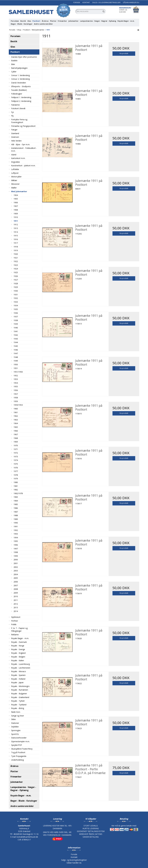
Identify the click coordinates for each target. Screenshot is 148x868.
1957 (16, 394)
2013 (16, 607)
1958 (16, 398)
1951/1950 (18, 372)
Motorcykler (16, 177)
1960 (16, 409)
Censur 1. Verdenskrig (20, 75)
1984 (16, 501)
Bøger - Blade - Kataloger (22, 24)
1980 (16, 482)
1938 (16, 320)
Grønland (15, 133)
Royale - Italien (18, 660)
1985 (16, 504)
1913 (16, 228)
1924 (16, 269)
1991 (16, 526)
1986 (16, 508)
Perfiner (15, 621)
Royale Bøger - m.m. (126, 21)
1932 (16, 298)
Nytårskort (16, 617)
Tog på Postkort (18, 752)
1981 (16, 486)
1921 (16, 258)
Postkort (36, 21)
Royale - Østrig (18, 708)
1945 (16, 346)
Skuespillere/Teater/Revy (22, 749)
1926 (16, 276)
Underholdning (17, 760)
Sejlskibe (15, 727)
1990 (16, 523)
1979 (16, 479)
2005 (16, 578)
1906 (16, 202)
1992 (16, 530)
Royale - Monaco (19, 671)
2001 (16, 563)
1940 (16, 328)
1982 (16, 490)
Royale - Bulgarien (19, 694)
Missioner (15, 184)
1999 (16, 556)
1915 (16, 236)
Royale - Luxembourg (20, 664)
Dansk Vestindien (19, 83)
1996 (16, 545)
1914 (16, 232)
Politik (14, 624)
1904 (16, 195)
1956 (16, 390)
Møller (14, 188)
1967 (16, 434)
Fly (12, 116)
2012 (16, 604)
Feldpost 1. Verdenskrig (21, 97)
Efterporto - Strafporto (21, 86)
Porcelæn (15, 21)
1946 (16, 350)
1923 (16, 265)
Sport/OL (15, 734)
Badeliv (14, 61)
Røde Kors (16, 712)
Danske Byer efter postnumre (24, 57)
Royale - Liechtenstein (21, 668)
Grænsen (15, 137)
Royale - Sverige (18, 649)
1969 (16, 442)
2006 (16, 582)
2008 (16, 589)
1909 (16, 214)
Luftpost (15, 173)
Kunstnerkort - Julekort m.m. (23, 166)
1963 (16, 420)
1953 (16, 379)
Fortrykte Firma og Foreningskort (19, 121)
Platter (53, 21)
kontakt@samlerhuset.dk (27, 837)
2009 (16, 593)
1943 (16, 339)
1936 (16, 313)
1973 (16, 457)
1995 (16, 541)
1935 (16, 309)
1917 (16, 243)
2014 (16, 611)
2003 (16, 571)
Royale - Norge (18, 646)
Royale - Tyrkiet (18, 701)
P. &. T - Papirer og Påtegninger (19, 630)
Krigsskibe (16, 162)
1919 (16, 250)
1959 (16, 401)
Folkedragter (17, 94)
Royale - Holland (18, 679)
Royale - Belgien (18, 657)
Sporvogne (16, 730)
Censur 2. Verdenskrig (20, 79)
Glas (29, 21)
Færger (14, 130)
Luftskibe (15, 169)
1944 (16, 342)
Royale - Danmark (19, 642)
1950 (16, 364)
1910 (16, 217)
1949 (16, 361)
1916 (16, 239)
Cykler (14, 72)
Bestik (23, 21)
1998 (16, 552)
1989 (16, 519)
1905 (16, 199)
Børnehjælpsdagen (19, 68)
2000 (16, 560)
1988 (16, 515)
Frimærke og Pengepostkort (23, 126)
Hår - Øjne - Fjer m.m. (21, 144)
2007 (16, 585)
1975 (16, 464)
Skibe (13, 719)
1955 (16, 386)
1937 (16, 317)
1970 (16, 445)
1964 (16, 423)
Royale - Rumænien (20, 690)
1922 (16, 261)
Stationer (15, 723)
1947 (16, 353)
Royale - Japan (17, 682)
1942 (16, 335)
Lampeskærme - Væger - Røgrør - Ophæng (98, 21)
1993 (16, 534)
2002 (16, 567)
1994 (16, 538)
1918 (16, 247)
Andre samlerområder (43, 24)
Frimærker (62, 21)
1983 (16, 497)
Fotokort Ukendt (18, 108)
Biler (13, 64)
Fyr (13, 112)
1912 (16, 225)
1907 (16, 206)
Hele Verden (16, 141)
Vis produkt (124, 53)
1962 (16, 416)
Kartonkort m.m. (18, 158)
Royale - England (18, 653)
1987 (16, 512)
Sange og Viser (18, 716)
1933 (16, 302)
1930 (16, 291)
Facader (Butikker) (19, 90)
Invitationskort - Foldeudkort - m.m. (24, 149)
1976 (16, 468)
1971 (16, 449)
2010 (16, 596)
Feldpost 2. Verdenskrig (21, 101)
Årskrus (45, 21)
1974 (16, 460)
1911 (16, 221)
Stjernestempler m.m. (20, 741)
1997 (16, 549)
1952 (16, 376)
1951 (16, 368)
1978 (16, 475)
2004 (16, 574)
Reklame (15, 635)
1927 (16, 280)
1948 (16, 357)
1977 (16, 471)
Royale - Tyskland (19, 705)
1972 (16, 453)
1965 (16, 427)
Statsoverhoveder (19, 738)
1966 (16, 431)
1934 (16, 306)
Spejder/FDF (17, 745)
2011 (16, 600)
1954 (16, 383)
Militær (14, 180)
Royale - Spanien (18, 675)
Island (14, 155)
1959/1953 (18, 405)
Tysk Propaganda (19, 756)
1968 (16, 438)
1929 (16, 287)
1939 (16, 324)
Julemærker (73, 21)
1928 (16, 283)
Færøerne (15, 105)
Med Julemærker (19, 191)
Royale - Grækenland (20, 697)
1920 (16, 254)
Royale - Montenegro (20, 686)
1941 (16, 331)
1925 (16, 272)
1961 (16, 412)
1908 (16, 210)
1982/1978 (18, 493)
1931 (16, 295)
